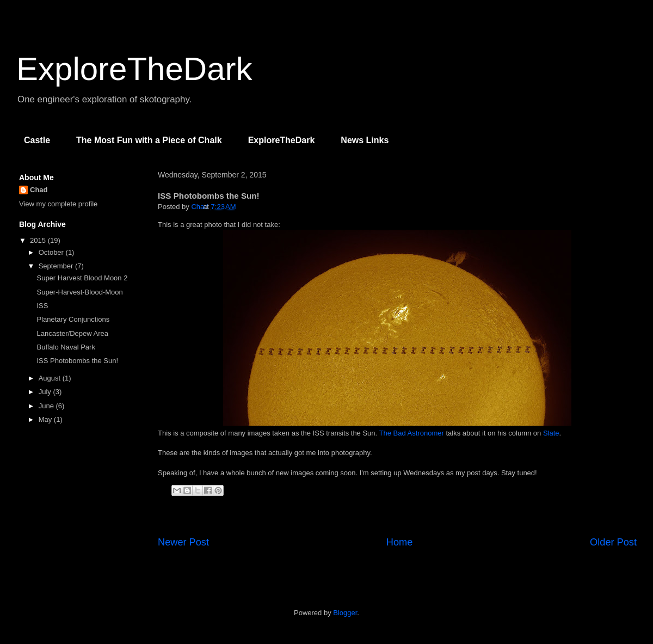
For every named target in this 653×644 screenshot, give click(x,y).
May (46, 419)
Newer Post (183, 542)
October (52, 252)
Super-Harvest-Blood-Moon (79, 292)
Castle (37, 140)
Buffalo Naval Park (66, 347)
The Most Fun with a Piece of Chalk (149, 140)
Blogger (345, 613)
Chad (39, 190)
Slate (551, 433)
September (57, 266)
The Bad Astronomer (412, 433)
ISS (42, 306)
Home (400, 542)
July (46, 392)
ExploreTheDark (134, 69)
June (47, 406)
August (51, 378)
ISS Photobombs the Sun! (77, 361)
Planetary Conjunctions (73, 319)
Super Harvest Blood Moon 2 (82, 278)
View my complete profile (58, 204)
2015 (39, 240)
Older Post (613, 542)
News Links (365, 140)
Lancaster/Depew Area (72, 333)
